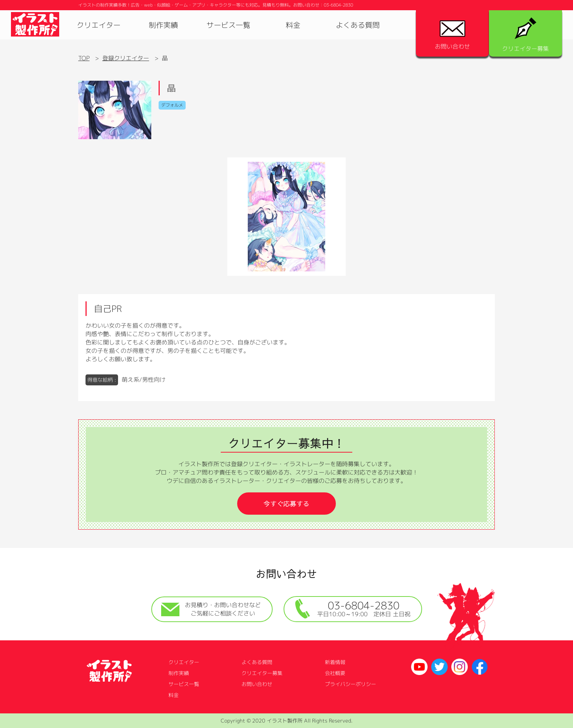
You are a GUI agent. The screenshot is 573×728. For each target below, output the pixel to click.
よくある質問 (358, 25)
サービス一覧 (228, 25)
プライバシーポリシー (350, 684)
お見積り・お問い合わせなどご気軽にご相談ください (211, 609)
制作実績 (163, 25)
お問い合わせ (452, 35)
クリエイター (99, 25)
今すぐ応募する (286, 504)
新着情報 (335, 662)
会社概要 (335, 673)
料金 (293, 25)
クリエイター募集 (525, 35)
